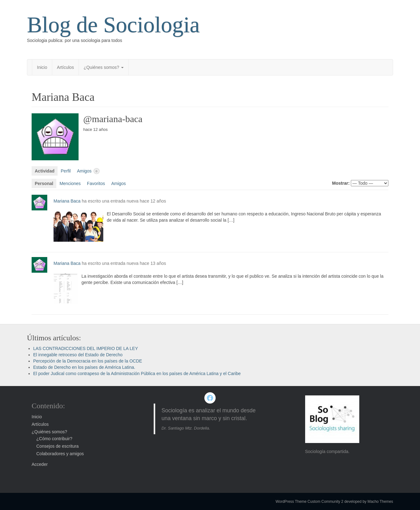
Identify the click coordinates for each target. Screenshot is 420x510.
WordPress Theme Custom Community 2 (310, 502)
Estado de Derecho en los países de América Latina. (84, 367)
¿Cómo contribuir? (54, 439)
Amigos (88, 171)
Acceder (40, 464)
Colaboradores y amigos (60, 454)
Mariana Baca (67, 201)
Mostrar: (341, 183)
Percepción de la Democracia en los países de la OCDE (88, 361)
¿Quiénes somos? (104, 67)
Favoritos (96, 183)
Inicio (42, 67)
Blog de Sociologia (113, 25)
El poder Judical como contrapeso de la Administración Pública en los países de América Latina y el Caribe (137, 373)
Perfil (66, 171)
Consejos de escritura (57, 446)
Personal (44, 183)
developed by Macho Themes (369, 502)
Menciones (70, 183)
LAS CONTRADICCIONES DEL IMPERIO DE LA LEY (86, 348)
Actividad (45, 171)
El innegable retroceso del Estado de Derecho (78, 355)
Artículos (65, 67)
